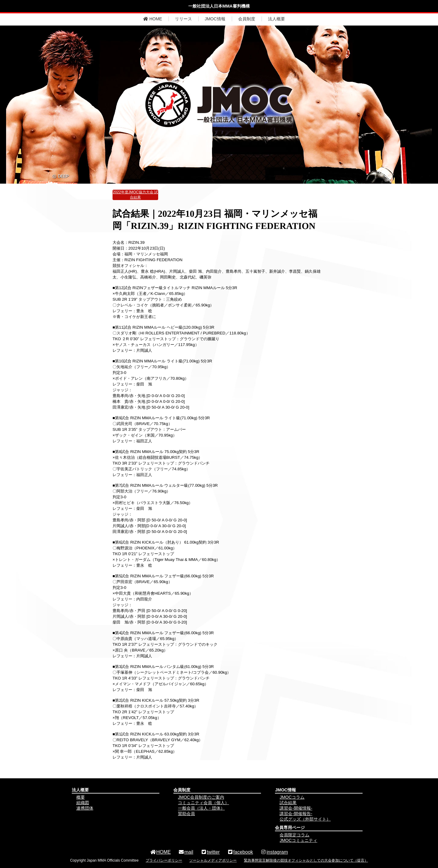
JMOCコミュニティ (298, 840)
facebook (240, 852)
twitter (210, 852)
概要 (81, 797)
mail (186, 852)
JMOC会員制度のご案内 (201, 797)
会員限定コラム (294, 835)
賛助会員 (186, 814)
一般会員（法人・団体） (201, 808)
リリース (183, 19)
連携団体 (85, 808)
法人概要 (276, 19)
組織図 (83, 803)
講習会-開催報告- (296, 814)
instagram (274, 852)
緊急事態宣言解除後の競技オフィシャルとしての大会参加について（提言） (306, 860)
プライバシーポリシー (164, 860)
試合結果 (288, 803)
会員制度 (247, 19)
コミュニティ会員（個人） (203, 803)
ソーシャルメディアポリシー (213, 860)
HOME (153, 19)
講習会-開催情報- (296, 808)
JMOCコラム (292, 797)
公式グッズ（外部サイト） (305, 819)
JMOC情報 (215, 19)
